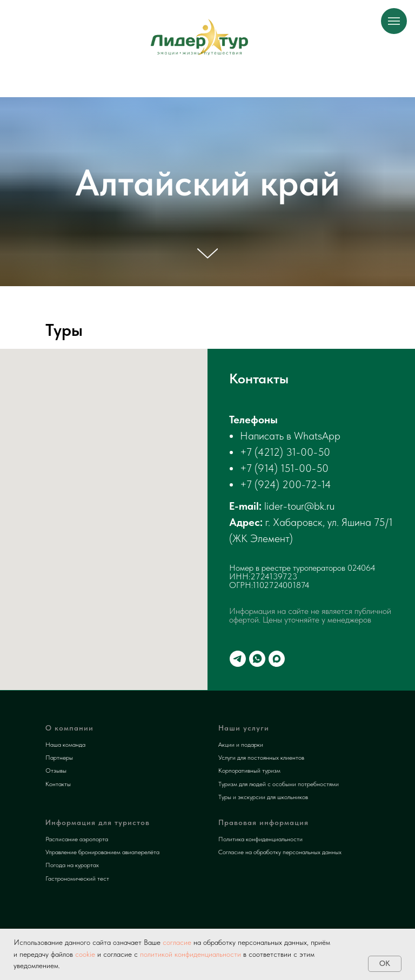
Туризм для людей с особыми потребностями (279, 784)
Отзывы (56, 771)
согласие (176, 942)
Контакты (58, 784)
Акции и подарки (241, 745)
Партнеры (59, 758)
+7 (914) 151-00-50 (284, 468)
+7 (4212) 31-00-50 (285, 452)
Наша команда (65, 745)
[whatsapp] (257, 659)
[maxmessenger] (277, 659)
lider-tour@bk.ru (299, 506)
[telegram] (238, 659)
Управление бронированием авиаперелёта (102, 852)
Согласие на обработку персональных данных (280, 852)
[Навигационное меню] (394, 21)
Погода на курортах (72, 865)
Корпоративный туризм (249, 771)
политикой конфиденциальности (190, 954)
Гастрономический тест (77, 878)
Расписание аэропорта (77, 839)
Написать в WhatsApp (290, 436)
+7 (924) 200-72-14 (286, 484)
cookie (85, 954)
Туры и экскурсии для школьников (263, 797)
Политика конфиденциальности (260, 839)
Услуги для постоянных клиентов (261, 758)
